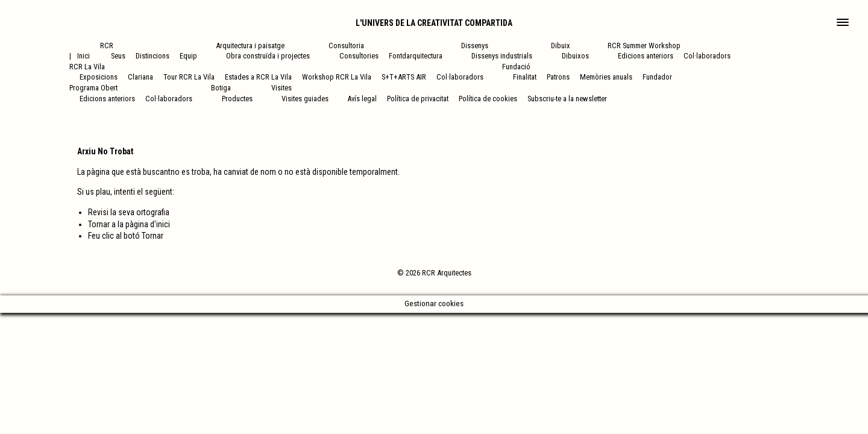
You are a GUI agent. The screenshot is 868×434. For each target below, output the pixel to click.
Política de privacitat (418, 99)
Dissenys (475, 46)
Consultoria (346, 46)
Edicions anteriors (646, 56)
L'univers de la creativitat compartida (434, 23)
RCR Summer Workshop (644, 46)
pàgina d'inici (148, 224)
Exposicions (99, 77)
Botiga (221, 88)
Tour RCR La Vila (189, 77)
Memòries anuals (606, 77)
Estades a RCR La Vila (258, 77)
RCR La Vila (87, 67)
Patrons (558, 77)
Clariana (140, 77)
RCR (107, 46)
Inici (83, 56)
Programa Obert (93, 88)
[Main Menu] (843, 24)
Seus (118, 56)
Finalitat (525, 77)
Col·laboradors (707, 56)
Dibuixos (575, 56)
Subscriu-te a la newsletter (567, 99)
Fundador (657, 77)
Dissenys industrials (502, 56)
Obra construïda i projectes (268, 56)
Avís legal (362, 99)
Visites (281, 88)
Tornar (153, 236)
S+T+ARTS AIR (404, 77)
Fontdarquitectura (416, 56)
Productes (237, 99)
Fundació (516, 67)
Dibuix (561, 46)
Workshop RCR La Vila (337, 77)
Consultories (359, 56)
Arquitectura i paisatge (250, 46)
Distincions (153, 56)
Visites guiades (305, 99)
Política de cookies (488, 99)
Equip (188, 56)
